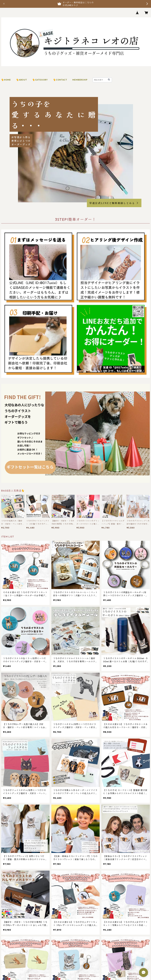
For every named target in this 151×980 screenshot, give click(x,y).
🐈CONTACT (60, 80)
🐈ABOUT (22, 80)
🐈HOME (6, 80)
